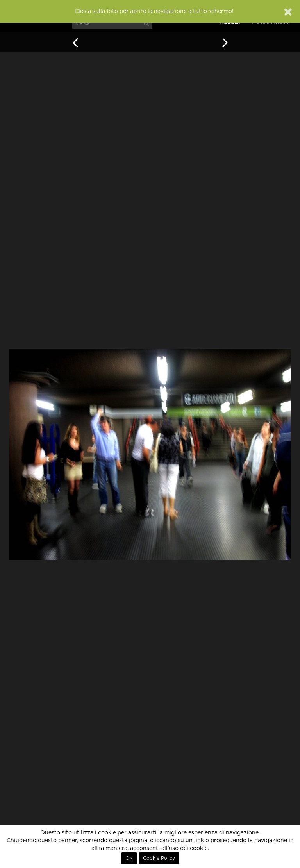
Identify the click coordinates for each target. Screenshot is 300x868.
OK (129, 858)
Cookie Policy (159, 858)
